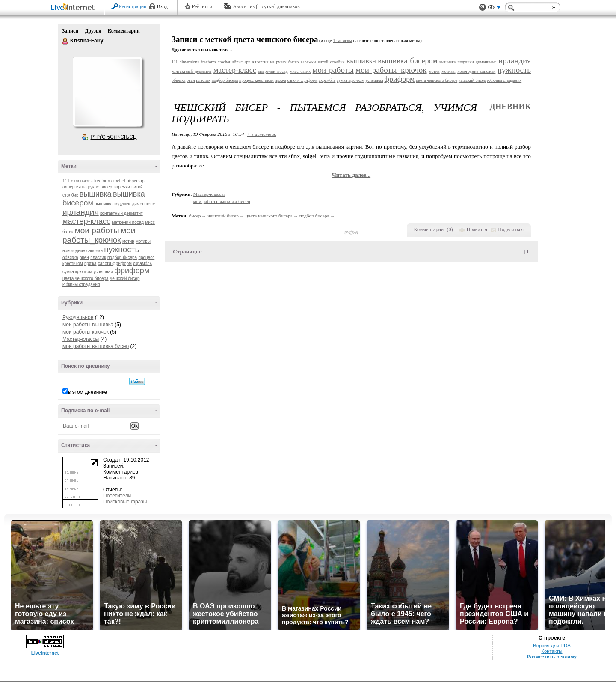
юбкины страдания (81, 284)
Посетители (117, 496)
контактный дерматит (121, 213)
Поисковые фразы (125, 502)
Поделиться (511, 229)
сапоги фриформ (115, 264)
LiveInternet (74, 8)
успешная (103, 272)
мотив (128, 241)
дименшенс (143, 204)
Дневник (510, 106)
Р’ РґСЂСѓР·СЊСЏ (114, 137)
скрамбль (142, 264)
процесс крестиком (256, 80)
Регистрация (133, 6)
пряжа (90, 264)
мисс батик (300, 71)
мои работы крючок (86, 332)
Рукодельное (78, 317)
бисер (106, 187)
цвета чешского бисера (86, 278)
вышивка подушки (113, 204)
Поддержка (483, 7)
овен (84, 258)
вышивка (96, 194)
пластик (98, 258)
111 (66, 181)
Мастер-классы (81, 339)
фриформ (132, 271)
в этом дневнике (87, 392)
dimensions (82, 181)
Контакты (552, 651)
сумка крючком (77, 272)
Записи (70, 31)
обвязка (70, 258)
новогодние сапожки (83, 251)
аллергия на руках (81, 187)
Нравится (477, 229)
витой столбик (331, 62)
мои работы (97, 231)
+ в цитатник (261, 134)
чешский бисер (125, 278)
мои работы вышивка (88, 325)
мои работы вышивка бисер (96, 346)
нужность (121, 249)
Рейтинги (202, 6)
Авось (239, 6)
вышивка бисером (407, 61)
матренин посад (128, 222)
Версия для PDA (552, 646)
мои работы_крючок (99, 235)
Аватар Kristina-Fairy (107, 92)
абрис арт (136, 181)
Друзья (93, 31)
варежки (121, 187)
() (450, 229)
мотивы (143, 241)
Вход (162, 6)
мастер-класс (86, 221)
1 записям (342, 40)
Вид (494, 9)
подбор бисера (122, 258)
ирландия (81, 212)
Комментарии (124, 31)
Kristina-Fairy (65, 41)
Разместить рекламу (552, 657)
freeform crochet (110, 181)
